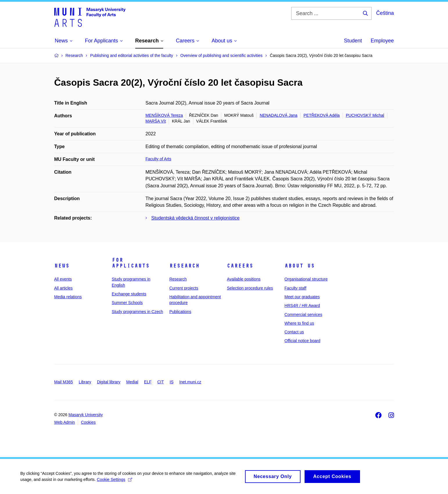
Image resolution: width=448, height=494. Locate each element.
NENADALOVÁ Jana (278, 115)
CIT (161, 382)
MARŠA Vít (156, 121)
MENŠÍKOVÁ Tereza (164, 115)
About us (300, 266)
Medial (132, 382)
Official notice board (302, 341)
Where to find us (299, 323)
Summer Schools (127, 303)
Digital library (109, 382)
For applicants (131, 263)
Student (353, 41)
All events (63, 279)
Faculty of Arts (158, 159)
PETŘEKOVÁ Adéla (322, 115)
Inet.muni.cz (190, 382)
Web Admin (65, 422)
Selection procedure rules (250, 288)
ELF (148, 382)
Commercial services (303, 315)
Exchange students (129, 294)
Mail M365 (64, 382)
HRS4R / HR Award (302, 306)
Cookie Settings (115, 482)
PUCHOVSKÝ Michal (365, 115)
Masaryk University (86, 415)
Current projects (184, 288)
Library (85, 382)
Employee (382, 41)
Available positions (244, 279)
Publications (180, 312)
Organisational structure (306, 279)
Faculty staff (295, 288)
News (62, 266)
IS (171, 382)
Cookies (88, 422)
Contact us (294, 332)
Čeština (385, 13)
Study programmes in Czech (137, 312)
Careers (240, 266)
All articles (64, 288)
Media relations (68, 297)
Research (184, 266)
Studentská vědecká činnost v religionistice (195, 218)
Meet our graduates (302, 297)
